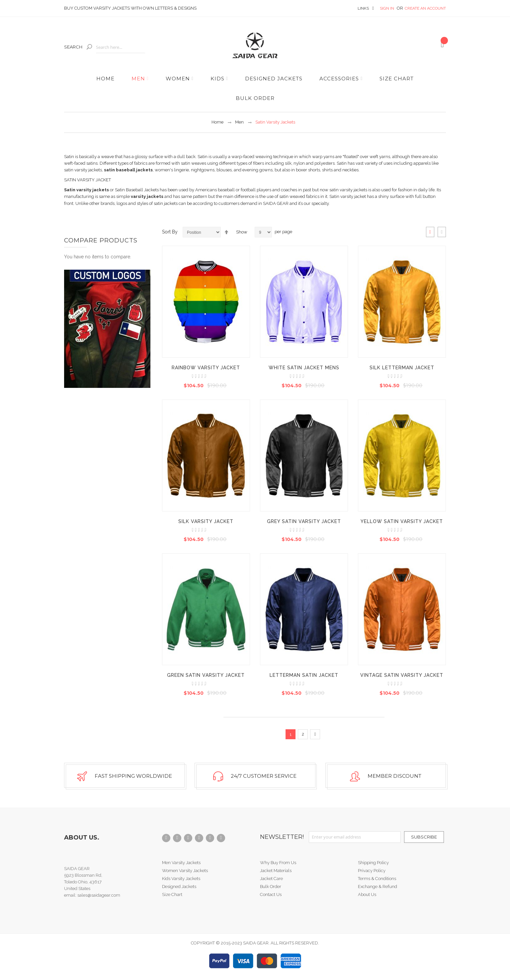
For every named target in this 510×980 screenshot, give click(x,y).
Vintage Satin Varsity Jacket (402, 675)
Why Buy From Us (278, 863)
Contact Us (271, 894)
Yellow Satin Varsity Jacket (402, 521)
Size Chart (172, 894)
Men (239, 122)
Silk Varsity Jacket (206, 521)
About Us (367, 894)
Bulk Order (271, 887)
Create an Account (425, 8)
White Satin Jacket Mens (304, 368)
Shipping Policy (373, 863)
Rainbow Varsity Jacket (206, 368)
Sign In (387, 8)
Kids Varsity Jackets (181, 879)
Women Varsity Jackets (185, 871)
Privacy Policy (372, 871)
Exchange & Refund (378, 887)
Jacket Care (271, 879)
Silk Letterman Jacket (402, 368)
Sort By (170, 232)
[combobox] (121, 47)
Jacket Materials (276, 871)
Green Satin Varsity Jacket (206, 675)
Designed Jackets (179, 887)
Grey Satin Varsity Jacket (304, 521)
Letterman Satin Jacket (304, 675)
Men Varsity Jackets (181, 863)
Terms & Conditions (377, 879)
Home (217, 122)
